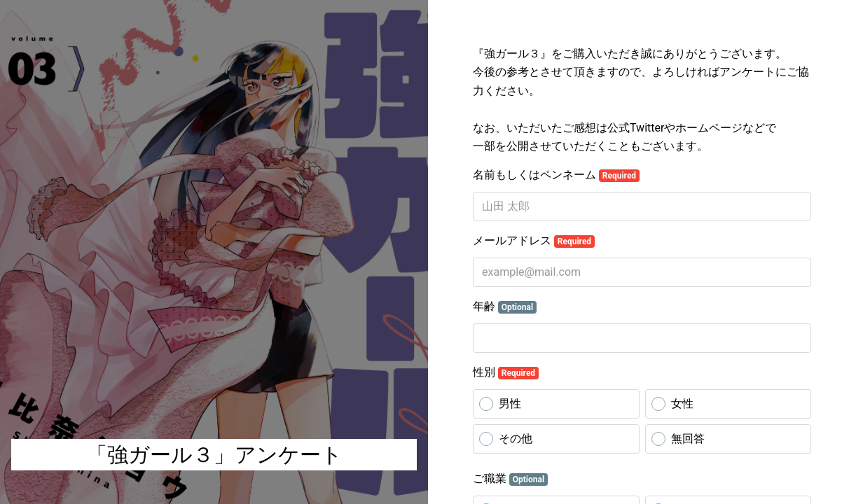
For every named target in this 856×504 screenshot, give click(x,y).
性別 (506, 372)
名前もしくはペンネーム (556, 175)
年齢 (505, 307)
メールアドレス (534, 241)
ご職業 (510, 479)
